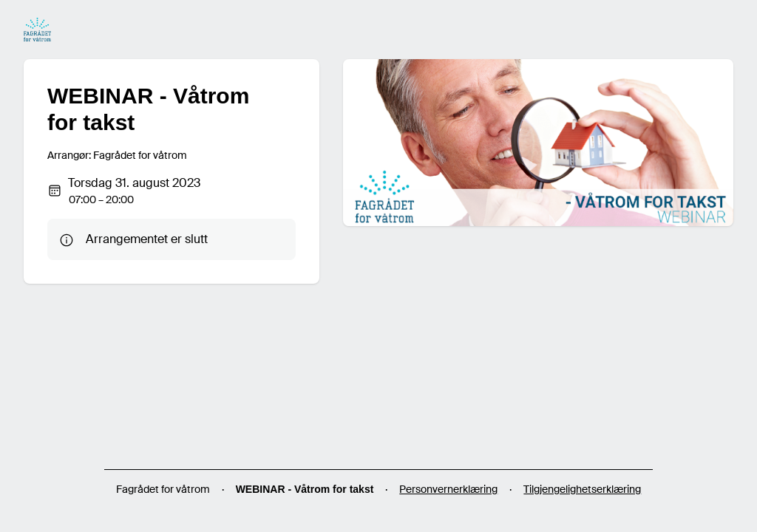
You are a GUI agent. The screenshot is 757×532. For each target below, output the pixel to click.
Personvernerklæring (448, 489)
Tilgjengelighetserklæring (582, 489)
